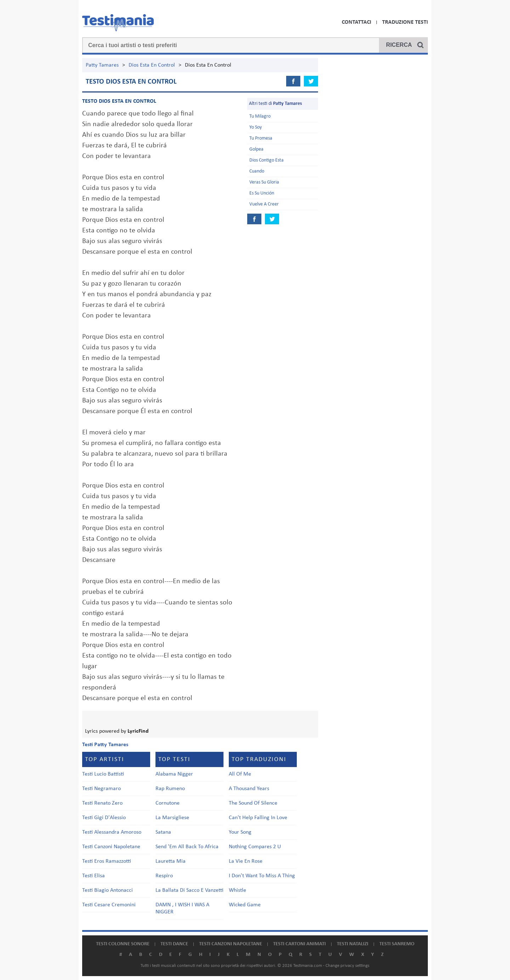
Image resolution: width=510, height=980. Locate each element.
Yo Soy (256, 127)
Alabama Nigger (174, 774)
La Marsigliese (172, 818)
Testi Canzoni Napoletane (111, 847)
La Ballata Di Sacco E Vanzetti (189, 890)
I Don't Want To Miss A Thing (262, 876)
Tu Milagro (260, 116)
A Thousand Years (249, 789)
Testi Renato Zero (102, 803)
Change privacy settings (347, 966)
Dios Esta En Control (152, 65)
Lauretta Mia (171, 861)
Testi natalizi (353, 944)
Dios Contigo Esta (267, 160)
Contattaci (356, 22)
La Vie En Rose (246, 861)
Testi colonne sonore (123, 944)
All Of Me (240, 774)
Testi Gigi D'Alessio (104, 818)
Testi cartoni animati (299, 944)
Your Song (240, 832)
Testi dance (174, 944)
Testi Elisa (93, 876)
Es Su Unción (262, 193)
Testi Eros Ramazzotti (107, 861)
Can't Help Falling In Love (258, 818)
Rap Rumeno (170, 789)
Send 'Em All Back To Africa (187, 847)
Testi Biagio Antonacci (107, 890)
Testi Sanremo (397, 944)
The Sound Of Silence (253, 803)
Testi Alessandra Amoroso (112, 832)
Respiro (164, 876)
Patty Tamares (102, 65)
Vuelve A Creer (264, 204)
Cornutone (168, 803)
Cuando (257, 171)
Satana (163, 832)
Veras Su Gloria (264, 182)
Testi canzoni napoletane (231, 944)
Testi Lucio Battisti (103, 774)
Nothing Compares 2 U (255, 847)
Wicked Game (245, 905)
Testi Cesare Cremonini (109, 905)
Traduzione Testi (405, 22)
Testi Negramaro (101, 789)
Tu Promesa (261, 138)
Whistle (237, 890)
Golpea (256, 149)
